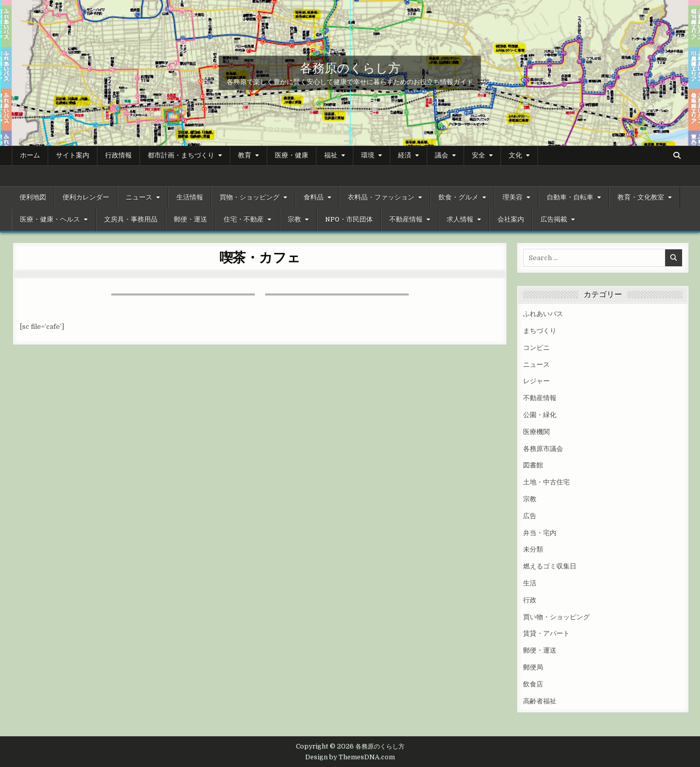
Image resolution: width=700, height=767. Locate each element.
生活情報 (190, 198)
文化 (515, 155)
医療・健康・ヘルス (50, 220)
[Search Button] (677, 155)
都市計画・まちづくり (181, 155)
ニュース (139, 198)
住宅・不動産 (244, 220)
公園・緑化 (540, 415)
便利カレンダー (86, 198)
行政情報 (118, 155)
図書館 (533, 465)
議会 (442, 155)
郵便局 (533, 667)
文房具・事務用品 (131, 220)
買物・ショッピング (249, 198)
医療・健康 (292, 155)
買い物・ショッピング (556, 617)
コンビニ (536, 348)
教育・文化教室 (641, 198)
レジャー (536, 381)
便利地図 (33, 198)
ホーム (30, 155)
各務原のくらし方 (350, 67)
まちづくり (540, 331)
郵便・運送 (191, 220)
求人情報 (460, 220)
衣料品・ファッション (381, 198)
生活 (530, 583)
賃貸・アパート (546, 633)
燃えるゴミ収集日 (550, 566)
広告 (530, 516)
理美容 (513, 198)
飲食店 (533, 684)
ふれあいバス (543, 314)
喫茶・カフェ (260, 257)
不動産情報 (406, 220)
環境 (368, 155)
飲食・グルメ (458, 198)
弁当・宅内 (540, 533)
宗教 (294, 220)
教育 (245, 155)
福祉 (331, 155)
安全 (478, 155)
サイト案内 (73, 155)
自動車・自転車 (570, 198)
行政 (530, 600)
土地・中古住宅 (546, 482)
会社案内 (511, 220)
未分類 (533, 549)
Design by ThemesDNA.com (350, 757)
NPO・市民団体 (349, 220)
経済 (405, 155)
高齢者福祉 (540, 701)
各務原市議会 (543, 449)
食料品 (314, 198)
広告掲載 (554, 220)
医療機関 (536, 432)
